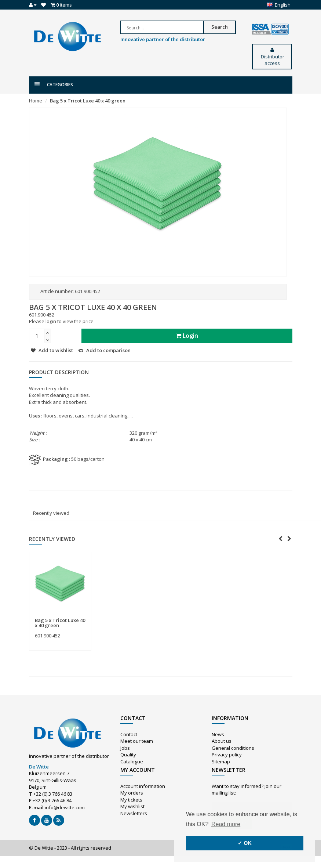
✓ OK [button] (245, 843)
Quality (128, 755)
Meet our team (137, 741)
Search (220, 27)
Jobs (125, 748)
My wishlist (132, 806)
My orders (132, 793)
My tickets (131, 800)
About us (222, 741)
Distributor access (272, 57)
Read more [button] (226, 824)
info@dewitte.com (65, 807)
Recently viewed (51, 513)
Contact (129, 734)
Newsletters (134, 813)
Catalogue (132, 762)
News (218, 734)
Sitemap (221, 762)
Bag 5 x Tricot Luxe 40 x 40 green (88, 101)
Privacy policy (227, 755)
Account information (143, 786)
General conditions (233, 748)
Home (36, 101)
